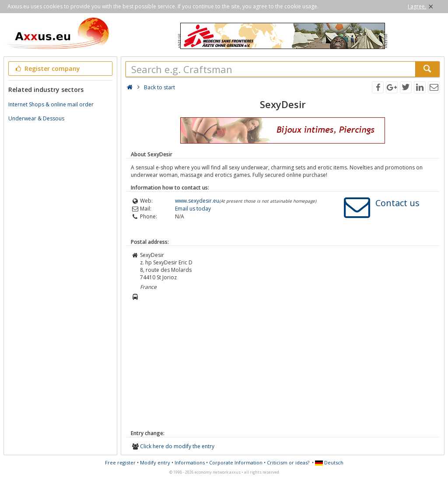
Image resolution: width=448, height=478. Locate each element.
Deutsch (329, 462)
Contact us (397, 203)
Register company (47, 69)
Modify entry (155, 462)
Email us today (193, 209)
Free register (120, 462)
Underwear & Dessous (36, 118)
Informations (190, 462)
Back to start (159, 87)
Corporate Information (236, 462)
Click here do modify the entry (177, 446)
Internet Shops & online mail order (51, 104)
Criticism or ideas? (288, 462)
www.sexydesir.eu (197, 201)
